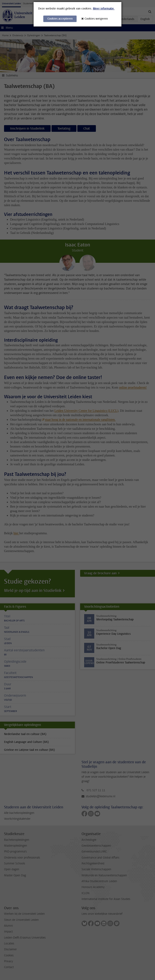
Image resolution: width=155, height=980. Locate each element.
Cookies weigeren (96, 19)
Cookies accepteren (60, 19)
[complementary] (146, 971)
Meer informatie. (104, 9)
